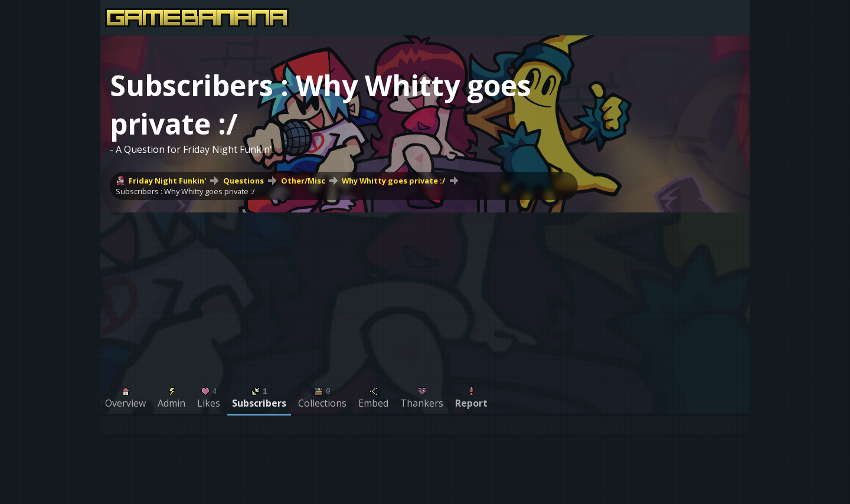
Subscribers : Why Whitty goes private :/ (185, 191)
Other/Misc (303, 181)
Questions (243, 181)
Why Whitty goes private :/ (393, 181)
